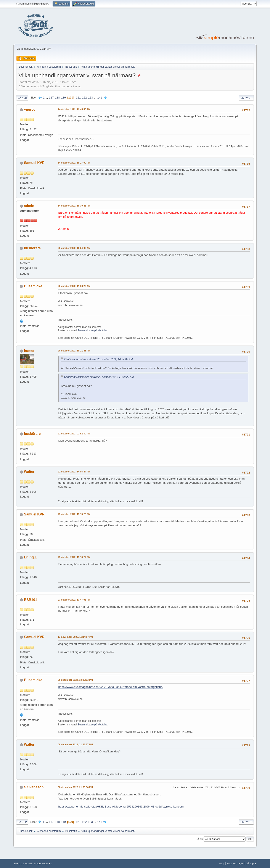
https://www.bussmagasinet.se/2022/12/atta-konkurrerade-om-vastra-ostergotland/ (111, 687)
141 (100, 98)
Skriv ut (246, 98)
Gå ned (22, 98)
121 (78, 98)
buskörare (32, 248)
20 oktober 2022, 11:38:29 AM (74, 286)
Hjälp (222, 863)
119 (63, 98)
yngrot (29, 109)
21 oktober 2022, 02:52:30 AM (74, 434)
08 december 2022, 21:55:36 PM (75, 787)
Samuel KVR (34, 163)
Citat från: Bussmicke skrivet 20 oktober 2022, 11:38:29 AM (99, 377)
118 (57, 98)
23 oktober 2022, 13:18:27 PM (74, 557)
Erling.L (31, 557)
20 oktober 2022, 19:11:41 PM (74, 351)
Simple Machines (43, 863)
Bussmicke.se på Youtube (92, 331)
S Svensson (34, 787)
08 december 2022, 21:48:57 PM (75, 744)
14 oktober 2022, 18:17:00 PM (74, 163)
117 (51, 98)
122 (84, 98)
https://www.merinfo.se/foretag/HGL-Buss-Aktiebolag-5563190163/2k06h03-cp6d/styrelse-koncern (121, 807)
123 (90, 98)
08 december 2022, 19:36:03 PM (75, 680)
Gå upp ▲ (251, 863)
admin (29, 206)
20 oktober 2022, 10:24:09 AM (74, 248)
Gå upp (22, 822)
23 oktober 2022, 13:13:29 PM (74, 514)
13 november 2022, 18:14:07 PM (75, 637)
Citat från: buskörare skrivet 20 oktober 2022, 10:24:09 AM (98, 359)
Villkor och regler (235, 863)
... (47, 98)
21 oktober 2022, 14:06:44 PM (74, 472)
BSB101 (31, 600)
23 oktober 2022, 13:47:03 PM (74, 600)
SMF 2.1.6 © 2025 (23, 863)
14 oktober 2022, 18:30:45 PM (74, 206)
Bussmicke (33, 286)
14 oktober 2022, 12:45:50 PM (74, 109)
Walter (29, 472)
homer (29, 351)
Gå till (199, 839)
